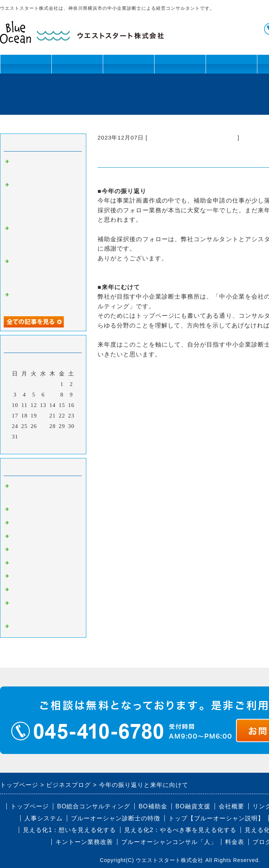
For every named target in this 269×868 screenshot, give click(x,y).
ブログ (231, 64)
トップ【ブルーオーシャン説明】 (216, 818)
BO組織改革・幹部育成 (43, 523)
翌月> (59, 446)
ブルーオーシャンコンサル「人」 (169, 842)
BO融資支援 (193, 806)
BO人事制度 (28, 550)
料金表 (235, 842)
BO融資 (22, 563)
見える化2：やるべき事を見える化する (180, 830)
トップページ (26, 64)
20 (43, 416)
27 (43, 426)
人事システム (44, 818)
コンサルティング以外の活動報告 (192, 137)
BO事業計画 (28, 509)
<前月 (28, 446)
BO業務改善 (28, 536)
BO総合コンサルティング (94, 806)
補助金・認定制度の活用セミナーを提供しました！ (44, 271)
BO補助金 (25, 576)
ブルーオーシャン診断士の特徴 (116, 818)
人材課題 (77, 67)
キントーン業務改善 (84, 842)
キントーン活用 (180, 67)
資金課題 (128, 67)
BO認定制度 (28, 590)
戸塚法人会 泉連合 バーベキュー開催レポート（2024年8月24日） (43, 238)
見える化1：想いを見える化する (69, 830)
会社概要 (231, 806)
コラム (20, 626)
